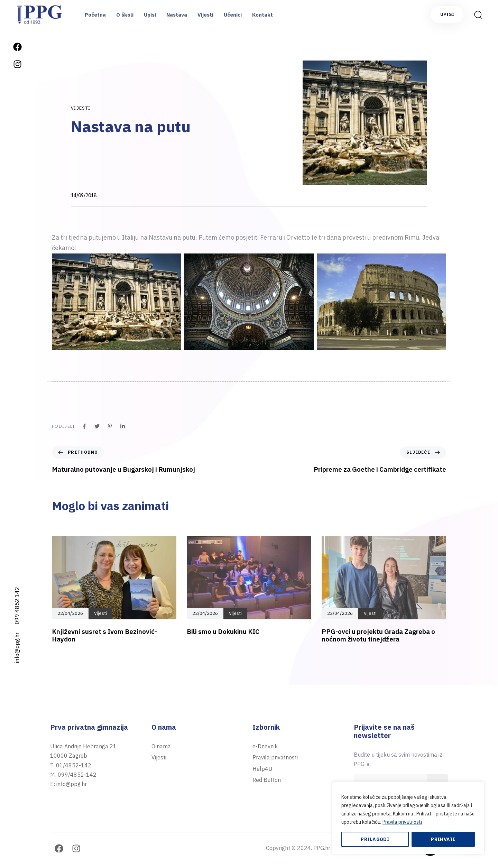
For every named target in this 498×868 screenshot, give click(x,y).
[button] (478, 15)
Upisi (150, 15)
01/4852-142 (74, 765)
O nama (161, 746)
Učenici (233, 15)
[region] (408, 818)
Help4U (262, 769)
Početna (95, 15)
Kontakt (262, 15)
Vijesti (205, 15)
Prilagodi (375, 839)
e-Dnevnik (265, 746)
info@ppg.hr (17, 648)
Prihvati (443, 839)
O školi (125, 15)
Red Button (267, 780)
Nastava (177, 15)
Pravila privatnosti (402, 822)
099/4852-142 (77, 775)
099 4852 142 (17, 606)
